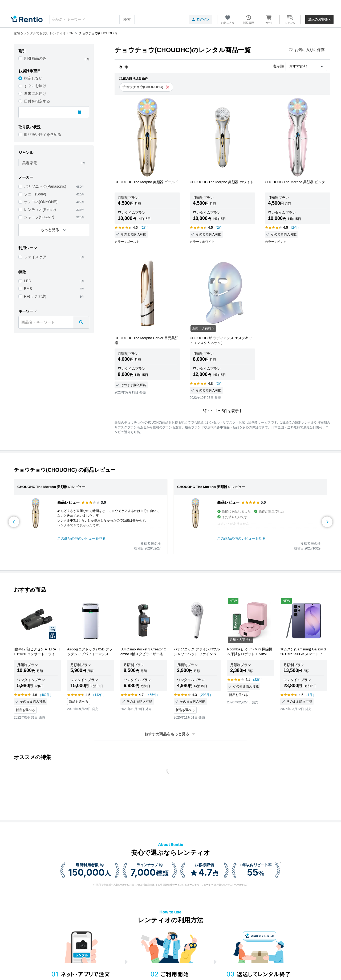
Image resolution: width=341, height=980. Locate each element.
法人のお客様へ (319, 19)
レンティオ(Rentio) (40, 210)
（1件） (310, 695)
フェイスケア (35, 257)
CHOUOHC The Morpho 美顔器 (42, 487)
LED (28, 281)
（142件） (99, 695)
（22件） (258, 680)
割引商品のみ (35, 58)
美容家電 (30, 163)
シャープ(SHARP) (39, 217)
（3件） (220, 384)
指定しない (33, 78)
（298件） (205, 695)
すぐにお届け (35, 86)
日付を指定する (37, 101)
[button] (170, 734)
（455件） (152, 695)
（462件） (46, 695)
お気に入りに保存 (307, 50)
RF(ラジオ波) (35, 296)
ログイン (200, 19)
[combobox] (92, 19)
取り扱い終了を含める (43, 134)
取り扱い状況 (30, 127)
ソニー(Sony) (35, 194)
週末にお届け (35, 93)
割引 (22, 51)
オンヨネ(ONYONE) (41, 202)
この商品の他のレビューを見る (82, 538)
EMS (28, 289)
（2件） (145, 228)
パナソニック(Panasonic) (45, 186)
